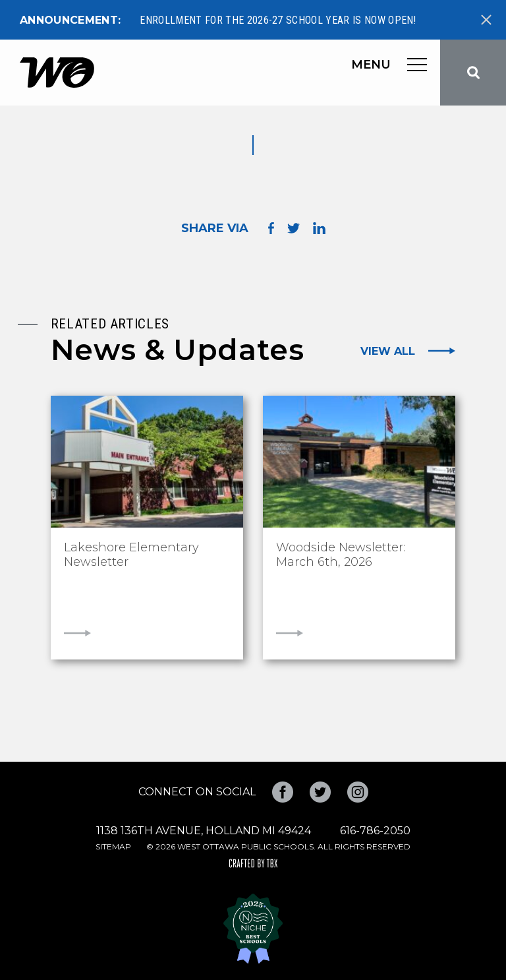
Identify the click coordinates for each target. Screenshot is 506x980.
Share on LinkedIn (319, 228)
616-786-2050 (375, 831)
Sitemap (113, 846)
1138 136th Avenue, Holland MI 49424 (204, 831)
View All (388, 351)
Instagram (358, 792)
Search (473, 73)
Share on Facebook (271, 229)
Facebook (283, 792)
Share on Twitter (294, 228)
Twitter (320, 792)
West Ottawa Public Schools (57, 73)
